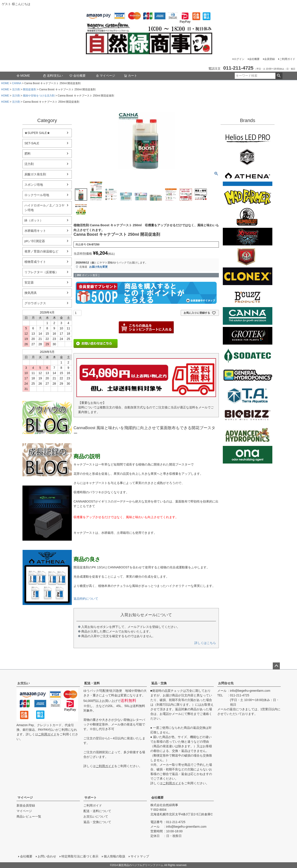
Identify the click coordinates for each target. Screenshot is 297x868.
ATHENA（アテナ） (248, 177)
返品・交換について (97, 822)
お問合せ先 (226, 683)
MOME (23, 76)
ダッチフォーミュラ (248, 435)
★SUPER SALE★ (37, 133)
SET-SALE (32, 143)
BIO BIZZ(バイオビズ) (248, 415)
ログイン (239, 59)
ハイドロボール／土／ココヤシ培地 (44, 208)
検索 (279, 76)
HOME (5, 83)
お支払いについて (96, 816)
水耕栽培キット (35, 231)
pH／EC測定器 (35, 241)
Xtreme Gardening (248, 237)
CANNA (17, 83)
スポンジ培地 (34, 185)
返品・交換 (159, 683)
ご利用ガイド (287, 59)
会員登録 (269, 59)
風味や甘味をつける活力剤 (39, 96)
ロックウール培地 (37, 195)
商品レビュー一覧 (29, 816)
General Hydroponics (248, 375)
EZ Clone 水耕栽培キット (47, 513)
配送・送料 (92, 683)
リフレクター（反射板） (41, 272)
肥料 (28, 154)
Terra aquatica (248, 395)
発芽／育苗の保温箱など (41, 251)
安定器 (29, 282)
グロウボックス (35, 303)
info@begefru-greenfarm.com (250, 691)
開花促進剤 (30, 89)
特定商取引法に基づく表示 (80, 856)
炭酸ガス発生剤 (35, 174)
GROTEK (248, 336)
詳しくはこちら (205, 643)
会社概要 (254, 59)
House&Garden (248, 256)
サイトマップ (140, 856)
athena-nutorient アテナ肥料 (47, 577)
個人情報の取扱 (114, 856)
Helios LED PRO (248, 137)
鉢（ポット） (34, 220)
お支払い (24, 683)
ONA (248, 455)
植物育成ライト (35, 262)
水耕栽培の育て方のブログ (47, 460)
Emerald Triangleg (248, 217)
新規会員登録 (26, 805)
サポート (90, 798)
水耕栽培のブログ (47, 417)
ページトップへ (276, 666)
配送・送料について (97, 811)
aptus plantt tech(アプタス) (248, 157)
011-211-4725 (240, 695)
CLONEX (248, 276)
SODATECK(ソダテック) (248, 356)
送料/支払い (53, 76)
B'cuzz (248, 296)
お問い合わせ (47, 856)
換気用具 (31, 293)
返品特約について (86, 599)
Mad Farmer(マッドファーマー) (248, 197)
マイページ (105, 76)
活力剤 (16, 89)
